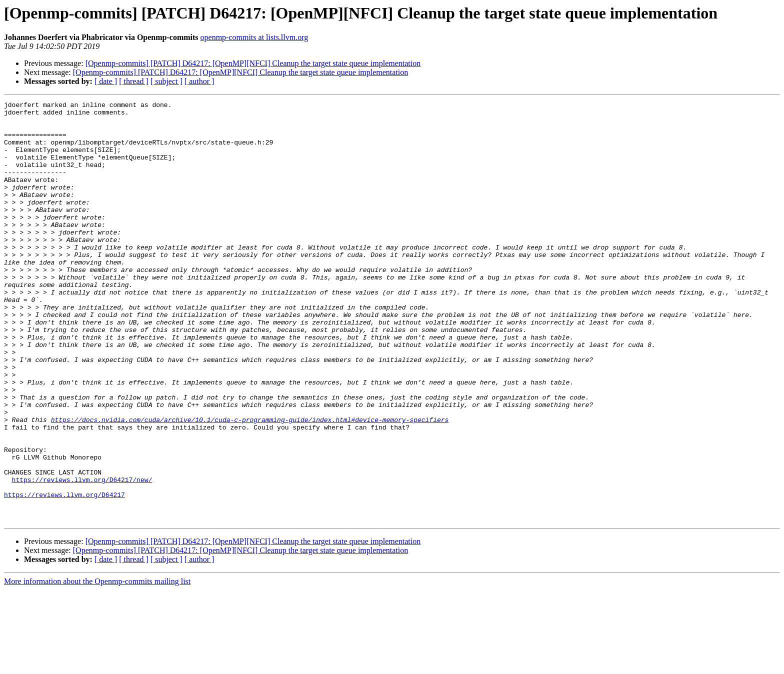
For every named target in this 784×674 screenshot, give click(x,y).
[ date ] (106, 81)
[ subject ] (166, 81)
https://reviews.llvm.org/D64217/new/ (82, 556)
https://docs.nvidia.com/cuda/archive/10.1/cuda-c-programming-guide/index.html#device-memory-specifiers (250, 484)
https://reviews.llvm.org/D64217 (64, 574)
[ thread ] (134, 81)
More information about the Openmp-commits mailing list (97, 665)
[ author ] (199, 81)
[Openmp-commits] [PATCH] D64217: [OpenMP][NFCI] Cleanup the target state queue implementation (253, 63)
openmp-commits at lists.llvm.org (254, 37)
